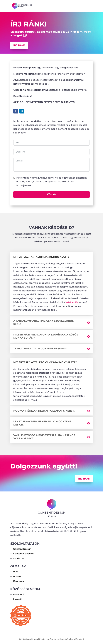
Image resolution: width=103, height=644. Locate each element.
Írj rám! (19, 45)
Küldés (52, 194)
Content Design (22, 549)
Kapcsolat (19, 581)
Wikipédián (72, 302)
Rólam (17, 576)
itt (24, 35)
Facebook (19, 594)
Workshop (19, 558)
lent (80, 32)
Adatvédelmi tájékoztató (73, 639)
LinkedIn (18, 599)
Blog (16, 572)
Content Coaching (24, 554)
